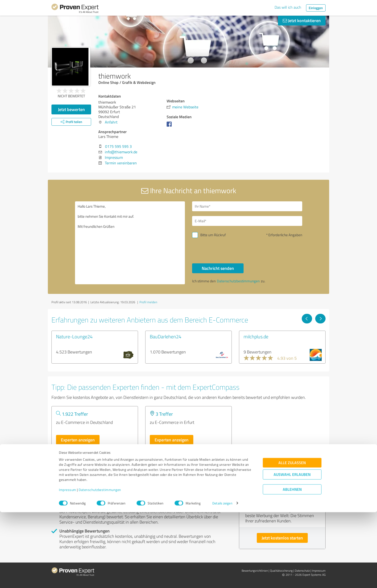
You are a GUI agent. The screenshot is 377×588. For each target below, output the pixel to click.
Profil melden (148, 302)
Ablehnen (292, 565)
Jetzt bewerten (71, 109)
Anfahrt (111, 122)
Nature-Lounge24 (74, 336)
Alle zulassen (292, 538)
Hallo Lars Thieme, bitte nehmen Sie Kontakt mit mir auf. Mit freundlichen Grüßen (130, 243)
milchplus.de (256, 336)
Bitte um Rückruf (213, 235)
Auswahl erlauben (292, 550)
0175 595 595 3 (118, 146)
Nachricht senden (218, 268)
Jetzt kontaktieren (302, 20)
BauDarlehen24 (166, 336)
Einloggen (316, 8)
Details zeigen (222, 579)
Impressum (68, 566)
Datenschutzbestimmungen (100, 566)
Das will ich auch (288, 7)
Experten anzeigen (78, 440)
